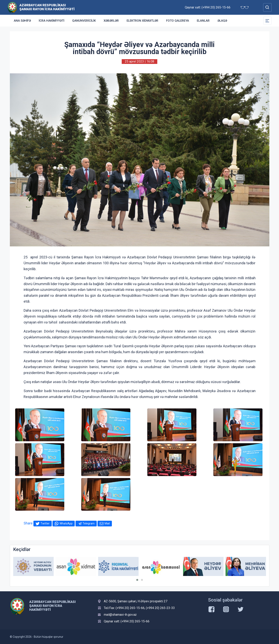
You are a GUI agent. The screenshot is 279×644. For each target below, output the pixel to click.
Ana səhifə (22, 21)
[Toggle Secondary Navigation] (267, 21)
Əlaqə (222, 21)
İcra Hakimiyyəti (52, 21)
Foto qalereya (178, 21)
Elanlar (203, 21)
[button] (137, 580)
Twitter (45, 523)
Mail (107, 523)
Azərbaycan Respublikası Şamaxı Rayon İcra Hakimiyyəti (47, 7)
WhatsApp (66, 523)
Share (28, 523)
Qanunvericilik (84, 21)
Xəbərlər (111, 21)
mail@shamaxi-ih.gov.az (120, 615)
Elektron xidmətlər (142, 21)
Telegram (89, 523)
